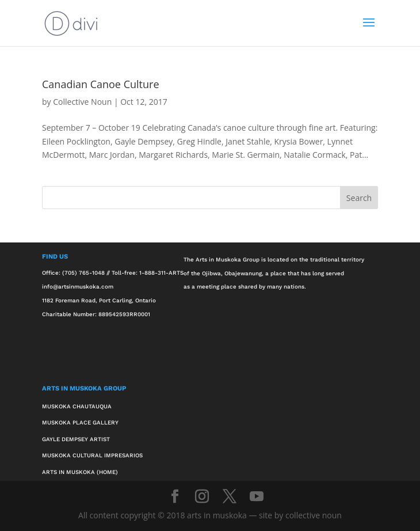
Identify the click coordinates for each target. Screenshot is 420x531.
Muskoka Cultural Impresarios (92, 455)
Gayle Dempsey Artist (76, 439)
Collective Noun (82, 102)
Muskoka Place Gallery (80, 422)
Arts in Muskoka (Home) (80, 472)
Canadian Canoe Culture (100, 84)
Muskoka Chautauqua (77, 406)
